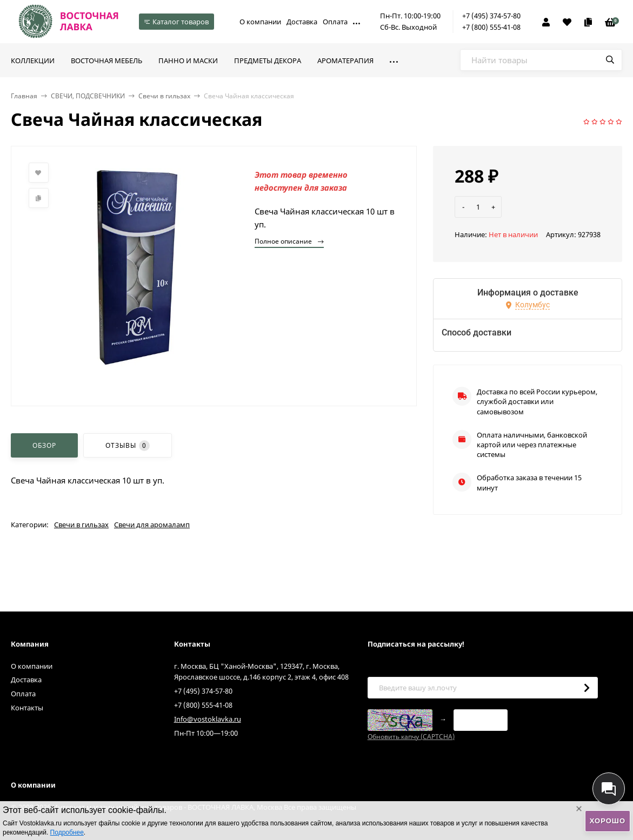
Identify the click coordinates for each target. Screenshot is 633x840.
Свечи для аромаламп (152, 525)
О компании (260, 22)
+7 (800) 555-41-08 (491, 27)
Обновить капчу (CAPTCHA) (411, 737)
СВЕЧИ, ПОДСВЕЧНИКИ (88, 96)
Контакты (27, 708)
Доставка (302, 22)
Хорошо (608, 821)
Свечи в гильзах (164, 96)
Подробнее (67, 832)
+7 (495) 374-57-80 (491, 16)
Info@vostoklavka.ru (208, 719)
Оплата (335, 22)
